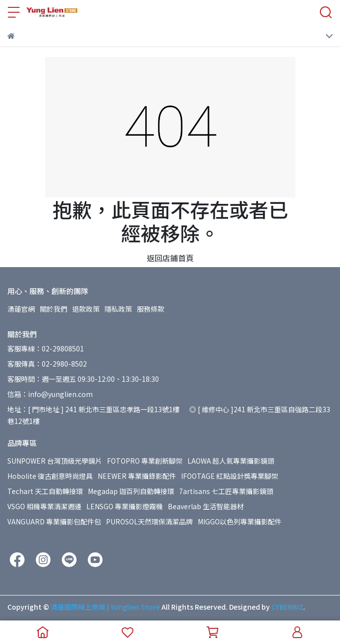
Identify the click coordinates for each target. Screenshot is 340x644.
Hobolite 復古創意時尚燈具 (50, 476)
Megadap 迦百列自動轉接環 (131, 491)
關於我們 (53, 309)
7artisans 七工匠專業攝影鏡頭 (226, 491)
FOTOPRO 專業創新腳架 (145, 461)
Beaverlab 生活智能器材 (206, 506)
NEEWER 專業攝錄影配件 (137, 476)
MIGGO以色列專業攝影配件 (240, 521)
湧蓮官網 (21, 309)
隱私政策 (118, 309)
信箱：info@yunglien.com (50, 394)
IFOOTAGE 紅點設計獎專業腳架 (230, 476)
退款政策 (86, 309)
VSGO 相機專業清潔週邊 (44, 506)
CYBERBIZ (287, 607)
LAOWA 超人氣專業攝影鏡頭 (231, 461)
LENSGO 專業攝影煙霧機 (125, 506)
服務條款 (151, 309)
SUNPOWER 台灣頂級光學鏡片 (55, 461)
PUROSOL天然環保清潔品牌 (149, 521)
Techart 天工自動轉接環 (45, 491)
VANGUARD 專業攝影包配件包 (54, 521)
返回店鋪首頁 (170, 258)
